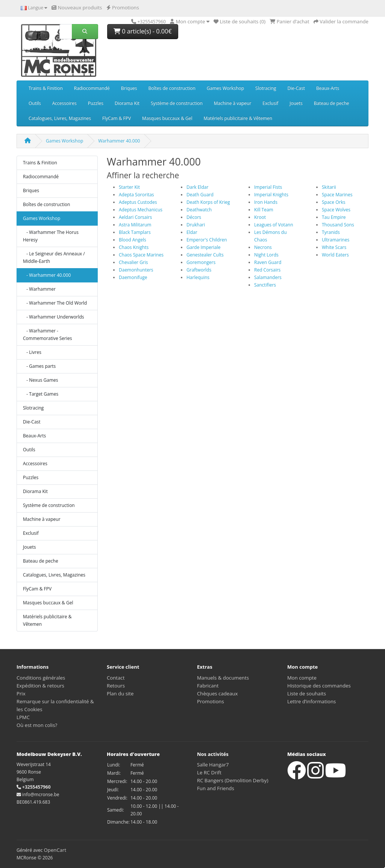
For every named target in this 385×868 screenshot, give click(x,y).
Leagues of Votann (274, 225)
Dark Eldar (197, 187)
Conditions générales (41, 678)
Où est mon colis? (37, 725)
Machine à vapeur (233, 103)
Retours (116, 686)
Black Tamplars (135, 232)
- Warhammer (39, 289)
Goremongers (201, 262)
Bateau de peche (332, 103)
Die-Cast (296, 88)
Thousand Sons (338, 225)
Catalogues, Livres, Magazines (60, 118)
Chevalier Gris (133, 262)
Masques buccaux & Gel (167, 118)
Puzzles (96, 103)
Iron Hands (266, 202)
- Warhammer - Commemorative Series (48, 335)
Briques (129, 88)
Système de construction (177, 103)
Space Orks (333, 202)
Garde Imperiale (203, 247)
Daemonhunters (136, 270)
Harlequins (198, 277)
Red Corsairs (267, 270)
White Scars (334, 247)
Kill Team (264, 210)
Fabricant (208, 686)
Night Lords (266, 255)
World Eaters (335, 255)
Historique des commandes (319, 686)
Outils (35, 103)
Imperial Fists (268, 187)
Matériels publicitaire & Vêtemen (238, 118)
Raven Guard (268, 262)
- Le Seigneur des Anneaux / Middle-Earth (54, 257)
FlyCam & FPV (117, 118)
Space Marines (337, 195)
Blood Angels (133, 240)
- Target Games (41, 394)
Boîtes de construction (172, 88)
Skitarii (329, 187)
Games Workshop (225, 88)
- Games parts (39, 366)
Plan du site (120, 693)
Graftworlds (199, 270)
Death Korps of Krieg (208, 202)
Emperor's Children (207, 240)
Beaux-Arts (328, 88)
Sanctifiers (265, 285)
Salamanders (268, 277)
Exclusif (270, 103)
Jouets (296, 103)
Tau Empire (334, 217)
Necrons (263, 247)
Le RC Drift (209, 772)
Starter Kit (129, 187)
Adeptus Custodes (138, 202)
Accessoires (64, 103)
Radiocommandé (92, 88)
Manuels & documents (223, 678)
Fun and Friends (216, 788)
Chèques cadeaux (218, 693)
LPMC (23, 717)
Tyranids (331, 232)
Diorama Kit (127, 103)
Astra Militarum (135, 225)
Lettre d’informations (311, 701)
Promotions (211, 701)
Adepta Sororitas (136, 195)
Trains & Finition (46, 88)
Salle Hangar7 (213, 765)
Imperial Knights (271, 195)
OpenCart (55, 850)
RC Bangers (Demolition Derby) (233, 780)
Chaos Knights (134, 247)
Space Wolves (336, 210)
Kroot (260, 217)
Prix (21, 693)
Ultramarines (336, 240)
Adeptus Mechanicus (141, 210)
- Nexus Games (41, 380)
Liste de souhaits (307, 693)
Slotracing (266, 88)
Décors (194, 217)
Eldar (192, 232)
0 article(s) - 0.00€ (143, 31)
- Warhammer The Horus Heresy (51, 236)
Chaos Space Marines (141, 255)
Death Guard (200, 195)
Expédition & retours (40, 686)
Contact (116, 678)
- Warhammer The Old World (55, 303)
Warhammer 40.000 (119, 141)
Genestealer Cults (205, 255)
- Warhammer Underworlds (54, 317)
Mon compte (302, 678)
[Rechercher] (66, 32)
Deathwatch (199, 210)
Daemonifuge (133, 277)
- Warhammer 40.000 (47, 275)
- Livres (32, 352)
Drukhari (196, 225)
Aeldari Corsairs (135, 217)
